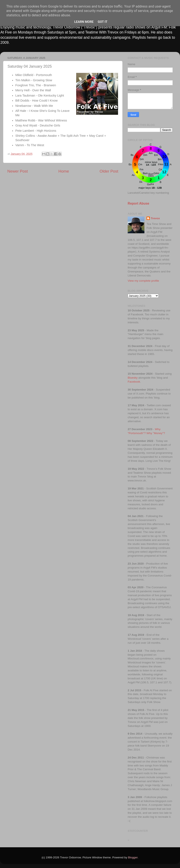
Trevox (155, 218)
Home (64, 171)
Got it (103, 22)
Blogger (133, 857)
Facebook (134, 382)
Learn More (84, 22)
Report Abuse (138, 203)
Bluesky (133, 378)
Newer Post (18, 171)
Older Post (109, 171)
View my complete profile (143, 281)
